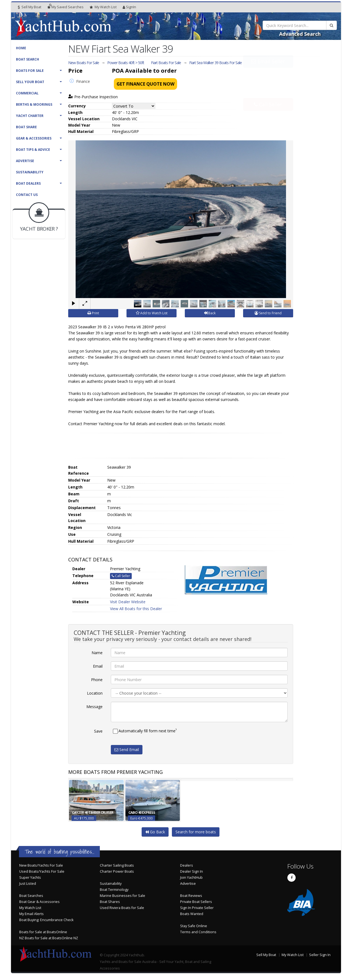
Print (93, 313)
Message (94, 707)
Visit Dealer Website (128, 602)
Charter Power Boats (117, 871)
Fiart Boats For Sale (166, 63)
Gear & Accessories (34, 138)
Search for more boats (196, 832)
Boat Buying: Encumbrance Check (46, 920)
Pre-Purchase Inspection (93, 97)
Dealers (187, 865)
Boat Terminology (114, 890)
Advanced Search (300, 34)
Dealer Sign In (192, 871)
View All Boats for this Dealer (136, 609)
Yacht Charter (30, 116)
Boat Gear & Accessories (39, 902)
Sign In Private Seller (197, 908)
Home (21, 48)
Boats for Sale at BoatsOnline (43, 932)
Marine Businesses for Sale (123, 896)
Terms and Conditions (198, 932)
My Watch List (30, 908)
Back (210, 313)
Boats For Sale (30, 71)
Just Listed (28, 884)
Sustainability (30, 172)
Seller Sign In (320, 955)
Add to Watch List (152, 313)
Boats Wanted (192, 914)
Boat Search (28, 59)
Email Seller (268, 74)
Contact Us (27, 195)
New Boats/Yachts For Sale (41, 865)
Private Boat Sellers (196, 902)
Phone (97, 680)
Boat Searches (31, 896)
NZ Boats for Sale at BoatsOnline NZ (49, 938)
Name (97, 653)
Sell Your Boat (30, 82)
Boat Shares (110, 902)
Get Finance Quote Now (145, 84)
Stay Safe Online (194, 926)
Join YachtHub (191, 877)
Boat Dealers (28, 183)
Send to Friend (268, 313)
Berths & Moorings (34, 104)
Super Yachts (30, 877)
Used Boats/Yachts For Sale (42, 871)
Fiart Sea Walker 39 (215, 63)
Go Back (155, 832)
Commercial (27, 93)
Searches (65, 7)
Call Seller (268, 92)
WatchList (103, 7)
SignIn (129, 7)
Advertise (25, 161)
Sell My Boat (30, 7)
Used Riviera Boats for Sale (122, 908)
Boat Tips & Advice (33, 150)
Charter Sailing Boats (117, 865)
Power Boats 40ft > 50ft (126, 63)
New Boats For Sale (84, 63)
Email (98, 666)
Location (95, 693)
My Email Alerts (31, 914)
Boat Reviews (191, 896)
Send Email (127, 750)
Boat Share (26, 127)
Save (98, 731)
